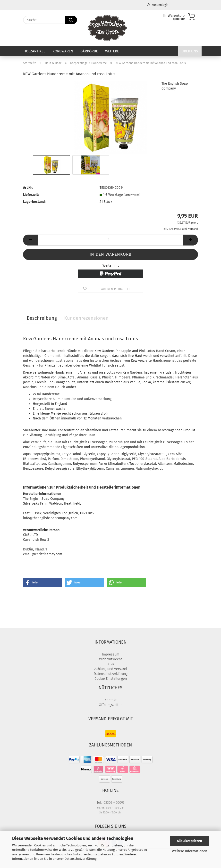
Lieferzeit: (31, 195)
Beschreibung (42, 318)
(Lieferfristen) (132, 195)
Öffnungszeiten (111, 705)
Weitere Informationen (190, 851)
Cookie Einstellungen (111, 679)
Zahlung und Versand (110, 669)
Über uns (190, 51)
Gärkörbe (89, 51)
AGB (111, 664)
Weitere (112, 51)
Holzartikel (34, 51)
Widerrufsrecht (110, 659)
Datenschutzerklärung (81, 859)
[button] (30, 240)
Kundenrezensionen (86, 318)
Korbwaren (63, 51)
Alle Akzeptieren (189, 841)
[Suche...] (71, 20)
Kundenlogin (158, 5)
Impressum (111, 654)
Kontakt (111, 700)
